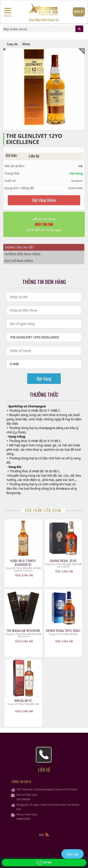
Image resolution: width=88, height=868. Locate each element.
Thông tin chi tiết (19, 247)
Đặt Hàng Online (44, 200)
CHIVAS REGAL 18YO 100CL (63, 631)
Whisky (26, 44)
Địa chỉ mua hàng (19, 261)
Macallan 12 (23, 700)
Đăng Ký (79, 11)
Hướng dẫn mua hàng (22, 254)
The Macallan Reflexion (23, 631)
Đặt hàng (44, 379)
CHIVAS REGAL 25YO (63, 561)
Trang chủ (12, 44)
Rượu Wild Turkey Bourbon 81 (23, 563)
